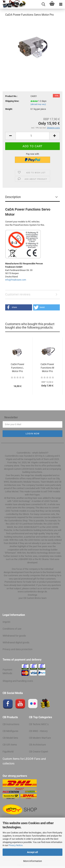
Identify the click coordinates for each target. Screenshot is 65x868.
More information (33, 861)
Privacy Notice (16, 845)
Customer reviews (18, 294)
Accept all (32, 852)
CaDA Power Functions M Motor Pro (47, 368)
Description (13, 197)
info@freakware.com (16, 280)
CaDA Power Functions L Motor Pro (18, 368)
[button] (19, 307)
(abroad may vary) (38, 104)
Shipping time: (12, 101)
